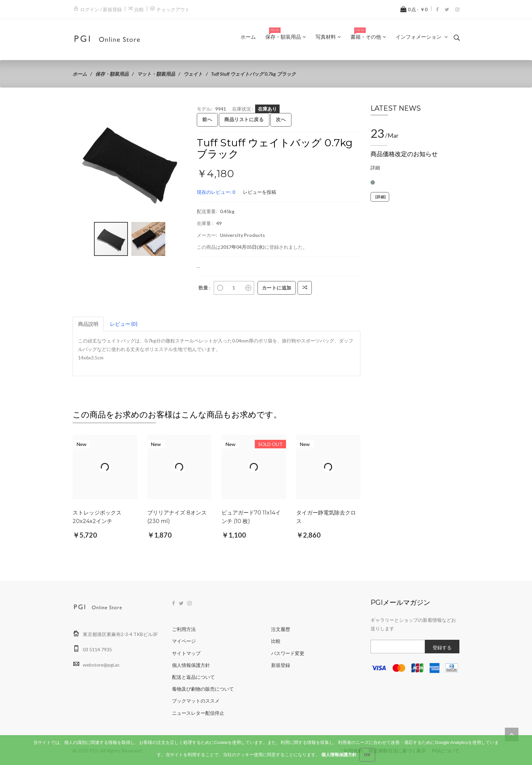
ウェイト (193, 74)
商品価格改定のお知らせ (404, 154)
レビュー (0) (124, 324)
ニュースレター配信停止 (198, 713)
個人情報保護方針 (191, 665)
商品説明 (88, 324)
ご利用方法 (184, 629)
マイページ (184, 641)
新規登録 (281, 665)
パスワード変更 (288, 653)
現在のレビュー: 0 (216, 192)
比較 (139, 9)
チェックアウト (173, 9)
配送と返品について (193, 677)
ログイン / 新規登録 (101, 9)
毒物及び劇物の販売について (203, 689)
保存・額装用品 (112, 74)
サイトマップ (186, 653)
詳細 (375, 167)
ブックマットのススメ (196, 701)
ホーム (80, 74)
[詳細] (380, 197)
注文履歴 (281, 629)
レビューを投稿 (260, 192)
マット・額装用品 (156, 74)
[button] (180, 111)
